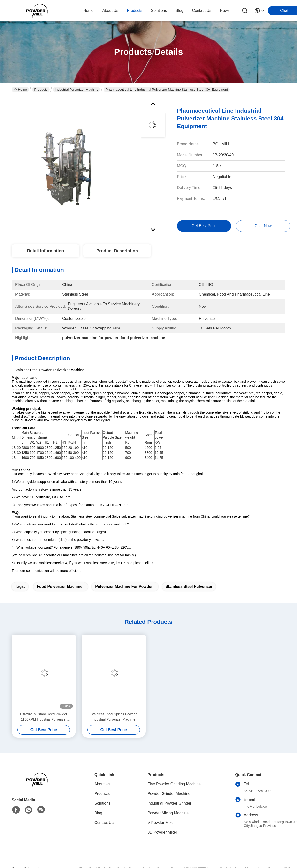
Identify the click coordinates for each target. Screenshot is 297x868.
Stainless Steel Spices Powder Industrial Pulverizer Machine (114, 717)
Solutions (102, 803)
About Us (102, 784)
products (135, 11)
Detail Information (45, 251)
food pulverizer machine (60, 587)
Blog (98, 813)
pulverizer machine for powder (124, 587)
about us (110, 11)
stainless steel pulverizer (189, 587)
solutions (159, 11)
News (225, 11)
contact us (202, 11)
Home (88, 11)
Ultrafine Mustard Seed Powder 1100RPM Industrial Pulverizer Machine (44, 717)
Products (41, 90)
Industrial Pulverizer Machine (77, 90)
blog (179, 11)
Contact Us (104, 823)
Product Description (117, 251)
